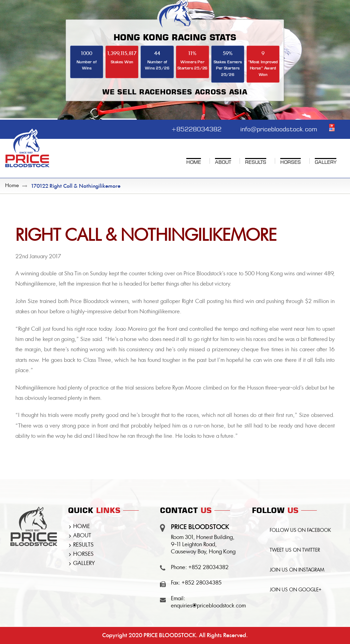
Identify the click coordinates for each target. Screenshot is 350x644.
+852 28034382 (208, 568)
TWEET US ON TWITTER (295, 550)
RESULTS (83, 545)
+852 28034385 (201, 583)
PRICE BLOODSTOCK (170, 635)
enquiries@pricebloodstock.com (208, 606)
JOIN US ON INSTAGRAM (297, 570)
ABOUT (82, 536)
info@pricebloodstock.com (279, 128)
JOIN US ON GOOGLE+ (296, 590)
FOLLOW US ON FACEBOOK (300, 530)
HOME (82, 527)
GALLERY (84, 564)
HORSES (83, 554)
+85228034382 (196, 128)
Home (12, 186)
